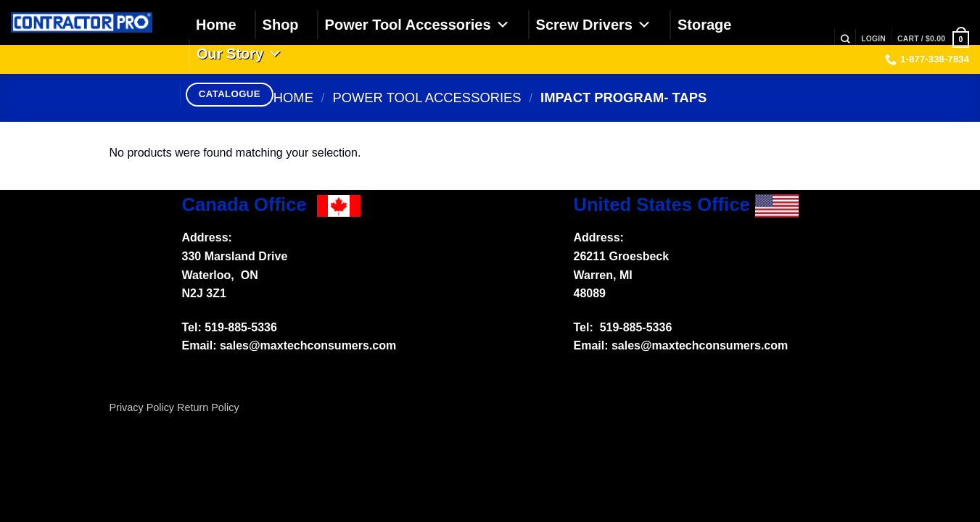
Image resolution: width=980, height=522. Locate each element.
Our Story (239, 54)
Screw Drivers (594, 25)
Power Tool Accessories (417, 25)
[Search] (845, 40)
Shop (281, 25)
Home (216, 25)
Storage (704, 25)
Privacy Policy (142, 407)
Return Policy (208, 407)
